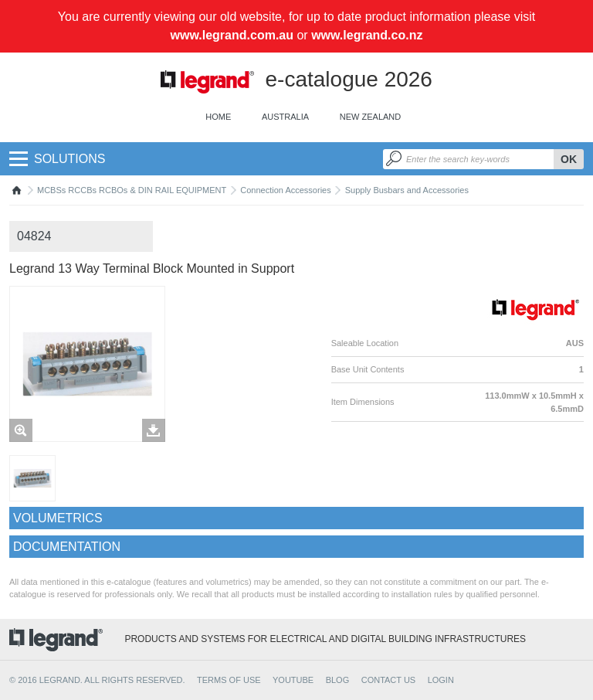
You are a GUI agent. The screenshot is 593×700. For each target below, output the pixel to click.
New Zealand (370, 117)
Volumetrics (58, 518)
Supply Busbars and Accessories (407, 190)
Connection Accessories (285, 190)
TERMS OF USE (229, 680)
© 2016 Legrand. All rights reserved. (97, 680)
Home (218, 117)
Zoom (21, 430)
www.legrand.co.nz (367, 35)
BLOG (338, 680)
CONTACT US (389, 680)
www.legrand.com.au (232, 35)
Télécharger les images (154, 430)
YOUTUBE (293, 680)
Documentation (67, 547)
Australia (285, 117)
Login (441, 680)
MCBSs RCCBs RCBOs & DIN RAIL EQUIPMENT (132, 190)
